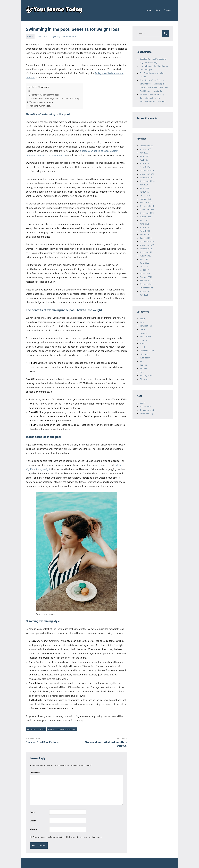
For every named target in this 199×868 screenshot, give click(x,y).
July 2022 (144, 259)
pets (142, 361)
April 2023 (144, 227)
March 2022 (145, 273)
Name (33, 812)
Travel (142, 372)
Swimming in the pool (66, 729)
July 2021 (144, 295)
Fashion (143, 333)
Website (34, 829)
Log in (142, 403)
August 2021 (145, 291)
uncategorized (146, 375)
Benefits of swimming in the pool (44, 95)
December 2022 (147, 241)
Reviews (143, 368)
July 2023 (144, 220)
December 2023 (147, 206)
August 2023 (145, 217)
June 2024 (144, 188)
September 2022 (147, 252)
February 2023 (146, 234)
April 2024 (144, 192)
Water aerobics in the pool (41, 102)
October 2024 (146, 178)
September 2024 (147, 181)
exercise (41, 729)
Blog (158, 10)
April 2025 (144, 163)
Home (149, 10)
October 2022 (146, 249)
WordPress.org (146, 413)
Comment (35, 772)
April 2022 (144, 270)
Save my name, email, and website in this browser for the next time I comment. (68, 837)
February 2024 (146, 199)
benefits (31, 729)
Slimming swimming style (41, 106)
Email (33, 821)
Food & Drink (145, 336)
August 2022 (145, 256)
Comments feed (147, 410)
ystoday (57, 36)
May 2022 (144, 266)
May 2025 (144, 160)
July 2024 (144, 185)
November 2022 (147, 245)
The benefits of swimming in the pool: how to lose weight (55, 98)
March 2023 (145, 231)
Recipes (143, 365)
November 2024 (147, 174)
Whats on (144, 379)
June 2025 (144, 156)
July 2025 (144, 153)
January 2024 (146, 202)
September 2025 (147, 146)
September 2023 (147, 213)
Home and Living (147, 351)
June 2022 (144, 263)
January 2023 (146, 238)
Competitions (146, 326)
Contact (167, 10)
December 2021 (147, 284)
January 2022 (146, 281)
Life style (144, 354)
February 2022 (146, 277)
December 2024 (147, 170)
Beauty (143, 319)
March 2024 (145, 195)
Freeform (144, 340)
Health (30, 36)
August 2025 (145, 149)
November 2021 (147, 288)
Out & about (145, 358)
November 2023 (147, 209)
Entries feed (145, 406)
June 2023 (144, 224)
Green (142, 343)
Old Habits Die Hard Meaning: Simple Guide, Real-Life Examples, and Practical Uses (153, 98)
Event (142, 329)
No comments (70, 36)
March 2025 (145, 167)
